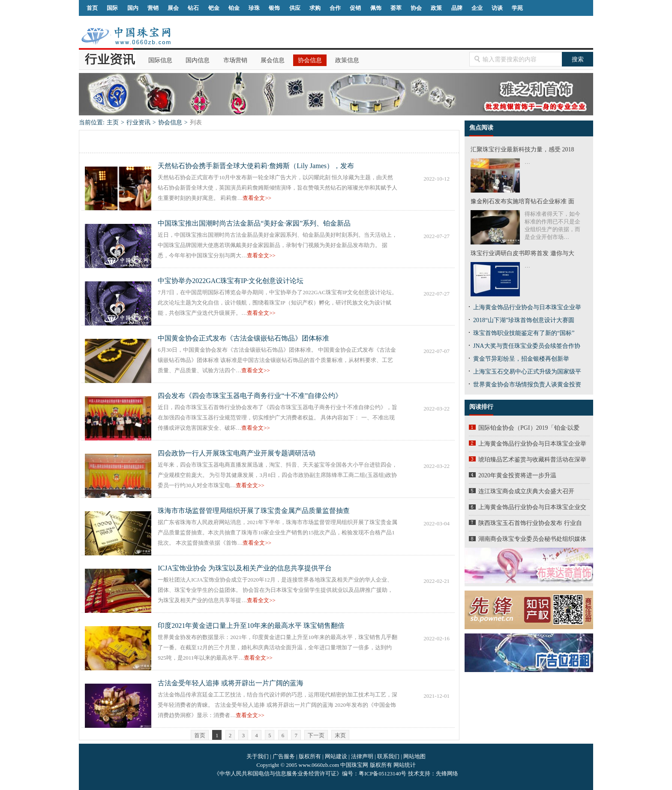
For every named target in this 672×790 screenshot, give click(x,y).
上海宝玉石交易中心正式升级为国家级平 (527, 372)
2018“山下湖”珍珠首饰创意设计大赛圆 (524, 320)
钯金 (214, 8)
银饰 (274, 8)
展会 (173, 8)
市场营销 (235, 60)
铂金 (234, 8)
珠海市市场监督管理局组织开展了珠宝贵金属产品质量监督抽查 (254, 511)
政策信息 (347, 60)
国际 (112, 8)
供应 (295, 8)
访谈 (497, 8)
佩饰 (376, 8)
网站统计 (405, 765)
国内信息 (198, 60)
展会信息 (273, 60)
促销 (355, 8)
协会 (416, 8)
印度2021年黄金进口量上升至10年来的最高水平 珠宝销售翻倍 (251, 626)
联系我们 (388, 756)
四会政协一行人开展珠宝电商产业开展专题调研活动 (237, 453)
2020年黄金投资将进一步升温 (517, 475)
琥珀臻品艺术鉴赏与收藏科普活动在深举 (532, 460)
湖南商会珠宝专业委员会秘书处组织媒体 (532, 539)
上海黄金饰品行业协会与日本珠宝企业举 (527, 307)
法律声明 (362, 756)
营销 (153, 8)
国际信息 (160, 60)
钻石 (193, 8)
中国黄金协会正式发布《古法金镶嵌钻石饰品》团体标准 (243, 338)
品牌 (457, 8)
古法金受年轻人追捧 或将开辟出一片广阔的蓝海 (231, 683)
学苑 (517, 8)
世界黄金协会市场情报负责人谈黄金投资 (527, 384)
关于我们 (258, 756)
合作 (335, 8)
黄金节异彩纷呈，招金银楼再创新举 (521, 359)
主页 (113, 122)
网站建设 (336, 756)
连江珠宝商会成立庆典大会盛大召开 (526, 491)
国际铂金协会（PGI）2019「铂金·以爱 (529, 428)
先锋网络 (447, 773)
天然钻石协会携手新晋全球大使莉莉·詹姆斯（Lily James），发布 (256, 166)
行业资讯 (138, 122)
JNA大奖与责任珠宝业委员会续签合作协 (527, 346)
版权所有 (310, 756)
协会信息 (310, 60)
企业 (477, 8)
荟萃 (396, 8)
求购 (315, 8)
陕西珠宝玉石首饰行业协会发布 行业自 (530, 523)
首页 (92, 8)
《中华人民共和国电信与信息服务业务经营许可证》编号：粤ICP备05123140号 (311, 773)
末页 (340, 735)
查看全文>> (257, 198)
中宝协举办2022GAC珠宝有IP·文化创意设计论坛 (231, 281)
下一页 (316, 735)
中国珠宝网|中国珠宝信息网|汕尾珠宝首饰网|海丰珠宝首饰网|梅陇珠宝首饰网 (126, 36)
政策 (436, 8)
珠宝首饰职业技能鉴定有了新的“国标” (524, 333)
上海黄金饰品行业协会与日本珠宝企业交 (532, 507)
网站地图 (414, 756)
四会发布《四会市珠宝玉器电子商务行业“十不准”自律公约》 (250, 396)
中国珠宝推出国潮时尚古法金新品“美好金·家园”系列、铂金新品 (254, 223)
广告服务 (284, 756)
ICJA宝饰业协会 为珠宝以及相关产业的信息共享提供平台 (245, 568)
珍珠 (254, 8)
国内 (133, 8)
